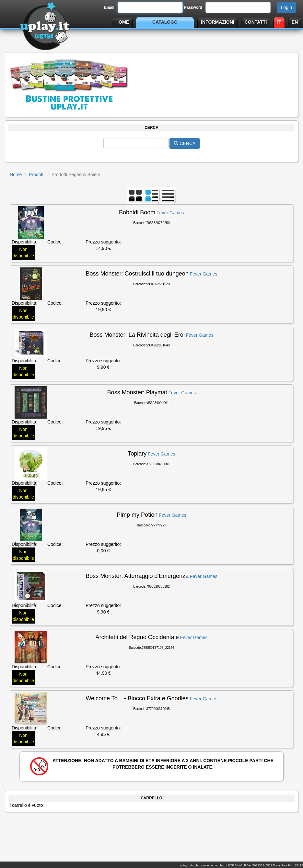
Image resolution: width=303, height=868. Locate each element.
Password (193, 7)
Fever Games (170, 213)
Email (109, 7)
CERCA (185, 143)
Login (286, 7)
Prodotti (37, 175)
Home (16, 175)
